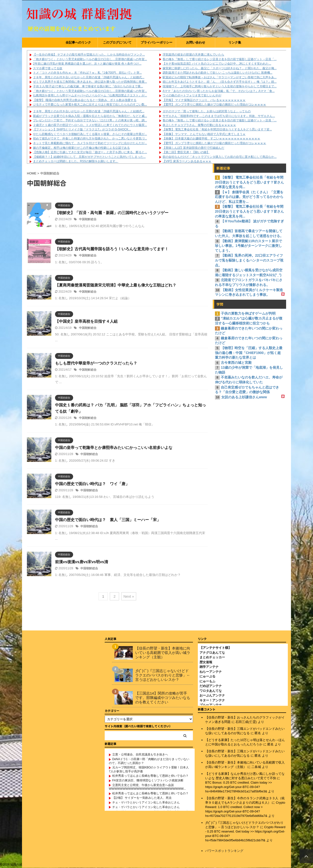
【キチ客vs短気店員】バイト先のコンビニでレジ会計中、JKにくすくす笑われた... (217, 64)
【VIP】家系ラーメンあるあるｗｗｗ (187, 161)
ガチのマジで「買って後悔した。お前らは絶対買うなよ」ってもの (207, 111)
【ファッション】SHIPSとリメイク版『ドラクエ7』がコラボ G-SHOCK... (82, 129)
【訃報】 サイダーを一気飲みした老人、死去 (142, 798)
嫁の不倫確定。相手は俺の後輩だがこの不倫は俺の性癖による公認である (81, 148)
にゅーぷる (207, 676)
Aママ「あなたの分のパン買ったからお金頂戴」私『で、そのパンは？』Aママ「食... (219, 91)
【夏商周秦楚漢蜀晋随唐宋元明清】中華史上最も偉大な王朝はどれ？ (116, 285)
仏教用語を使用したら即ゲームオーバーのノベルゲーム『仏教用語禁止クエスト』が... (90, 95)
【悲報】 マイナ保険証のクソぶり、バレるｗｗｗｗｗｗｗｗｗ (204, 100)
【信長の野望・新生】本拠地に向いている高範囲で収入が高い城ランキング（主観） (163, 653)
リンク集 (235, 42)
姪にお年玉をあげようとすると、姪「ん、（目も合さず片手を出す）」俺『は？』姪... (220, 82)
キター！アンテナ (212, 700)
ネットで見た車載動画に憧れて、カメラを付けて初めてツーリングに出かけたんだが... (90, 143)
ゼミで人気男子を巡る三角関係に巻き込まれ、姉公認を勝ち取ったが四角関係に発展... (90, 82)
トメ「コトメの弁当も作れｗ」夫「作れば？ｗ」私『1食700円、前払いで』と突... (87, 73)
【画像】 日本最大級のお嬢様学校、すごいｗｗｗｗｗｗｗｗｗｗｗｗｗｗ (211, 138)
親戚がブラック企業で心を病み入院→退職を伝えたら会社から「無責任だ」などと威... (90, 116)
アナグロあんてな (212, 653)
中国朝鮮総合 (88, 219)
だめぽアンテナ (211, 686)
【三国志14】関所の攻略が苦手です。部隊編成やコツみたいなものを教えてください (163, 698)
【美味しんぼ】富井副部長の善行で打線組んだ (193, 148)
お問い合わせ (196, 42)
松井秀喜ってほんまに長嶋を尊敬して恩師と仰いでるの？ (150, 776)
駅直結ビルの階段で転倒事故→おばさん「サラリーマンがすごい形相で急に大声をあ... (220, 77)
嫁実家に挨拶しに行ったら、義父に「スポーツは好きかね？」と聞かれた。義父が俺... (220, 68)
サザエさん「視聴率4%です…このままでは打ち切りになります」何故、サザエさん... (219, 116)
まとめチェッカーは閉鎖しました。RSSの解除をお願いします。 (76, 161)
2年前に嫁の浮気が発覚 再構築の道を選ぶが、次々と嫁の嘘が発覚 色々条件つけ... (87, 64)
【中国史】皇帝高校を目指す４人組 (86, 321)
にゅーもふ (207, 681)
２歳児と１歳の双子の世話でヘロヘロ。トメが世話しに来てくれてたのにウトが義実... (90, 125)
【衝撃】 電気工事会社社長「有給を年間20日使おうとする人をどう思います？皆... (217, 129)
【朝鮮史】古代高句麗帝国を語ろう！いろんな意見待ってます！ (112, 249)
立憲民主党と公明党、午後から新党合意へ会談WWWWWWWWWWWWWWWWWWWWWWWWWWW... (147, 787)
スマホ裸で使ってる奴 (48, 68)
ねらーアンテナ (211, 672)
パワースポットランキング (224, 851)
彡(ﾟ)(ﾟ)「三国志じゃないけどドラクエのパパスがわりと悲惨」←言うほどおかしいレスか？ (163, 675)
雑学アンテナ (209, 667)
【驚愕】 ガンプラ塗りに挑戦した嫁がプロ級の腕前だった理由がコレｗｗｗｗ (214, 104)
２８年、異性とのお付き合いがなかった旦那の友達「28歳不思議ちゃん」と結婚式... (89, 77)
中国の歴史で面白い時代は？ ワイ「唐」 (92, 484)
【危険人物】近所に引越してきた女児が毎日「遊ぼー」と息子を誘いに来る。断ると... (90, 152)
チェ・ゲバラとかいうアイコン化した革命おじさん (146, 802)
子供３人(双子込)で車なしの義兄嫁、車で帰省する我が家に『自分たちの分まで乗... (88, 86)
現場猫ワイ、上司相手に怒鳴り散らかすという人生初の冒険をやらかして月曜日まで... (220, 86)
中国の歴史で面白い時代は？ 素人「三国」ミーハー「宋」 (108, 520)
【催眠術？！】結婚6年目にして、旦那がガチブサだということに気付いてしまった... (89, 157)
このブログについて (117, 42)
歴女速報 (206, 662)
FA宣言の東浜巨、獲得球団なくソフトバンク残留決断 (148, 780)
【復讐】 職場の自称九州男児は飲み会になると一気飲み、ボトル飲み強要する (85, 100)
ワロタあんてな (211, 691)
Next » (129, 596)
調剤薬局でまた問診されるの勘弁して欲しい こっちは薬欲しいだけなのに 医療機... (218, 73)
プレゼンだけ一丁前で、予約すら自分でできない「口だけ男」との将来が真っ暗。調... (90, 120)
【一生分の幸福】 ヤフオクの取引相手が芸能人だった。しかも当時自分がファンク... (89, 55)
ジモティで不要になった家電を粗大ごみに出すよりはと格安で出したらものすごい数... (90, 104)
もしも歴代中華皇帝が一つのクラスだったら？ (96, 363)
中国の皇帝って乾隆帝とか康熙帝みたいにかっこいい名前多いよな (114, 448)
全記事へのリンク (78, 42)
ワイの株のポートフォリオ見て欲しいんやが (192, 95)
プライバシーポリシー (156, 42)
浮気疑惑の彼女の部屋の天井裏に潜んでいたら (193, 55)
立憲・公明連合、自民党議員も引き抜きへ (140, 754)
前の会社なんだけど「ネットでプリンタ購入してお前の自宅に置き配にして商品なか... (220, 157)
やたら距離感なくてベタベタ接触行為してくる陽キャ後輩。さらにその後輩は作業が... (90, 134)
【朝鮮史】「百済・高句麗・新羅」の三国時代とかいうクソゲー (112, 213)
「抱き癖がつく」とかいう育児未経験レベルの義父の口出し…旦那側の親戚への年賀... (90, 59)
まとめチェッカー (212, 657)
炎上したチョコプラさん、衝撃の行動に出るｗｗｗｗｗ (199, 125)
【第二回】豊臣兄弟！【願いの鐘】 (186, 152)
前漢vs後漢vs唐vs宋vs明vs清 (82, 562)
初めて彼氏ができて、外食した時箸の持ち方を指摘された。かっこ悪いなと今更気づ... (90, 138)
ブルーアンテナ (211, 705)
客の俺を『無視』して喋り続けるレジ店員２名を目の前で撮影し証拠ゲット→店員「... (220, 59)
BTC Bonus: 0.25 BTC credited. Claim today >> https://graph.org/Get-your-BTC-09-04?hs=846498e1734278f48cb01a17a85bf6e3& (239, 787)
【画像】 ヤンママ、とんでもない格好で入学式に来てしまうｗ (204, 134)
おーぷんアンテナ (212, 695)
